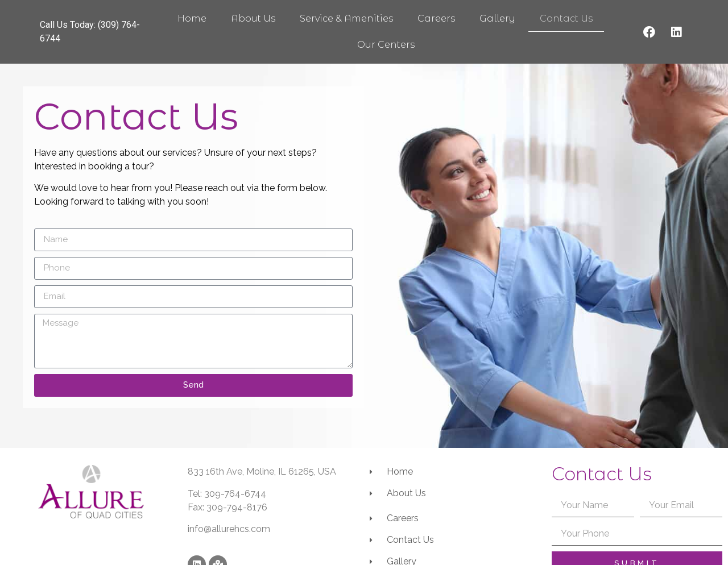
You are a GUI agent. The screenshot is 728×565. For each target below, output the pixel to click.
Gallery (497, 18)
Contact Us (566, 18)
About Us (253, 18)
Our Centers (386, 45)
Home (192, 18)
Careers (436, 18)
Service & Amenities (346, 18)
